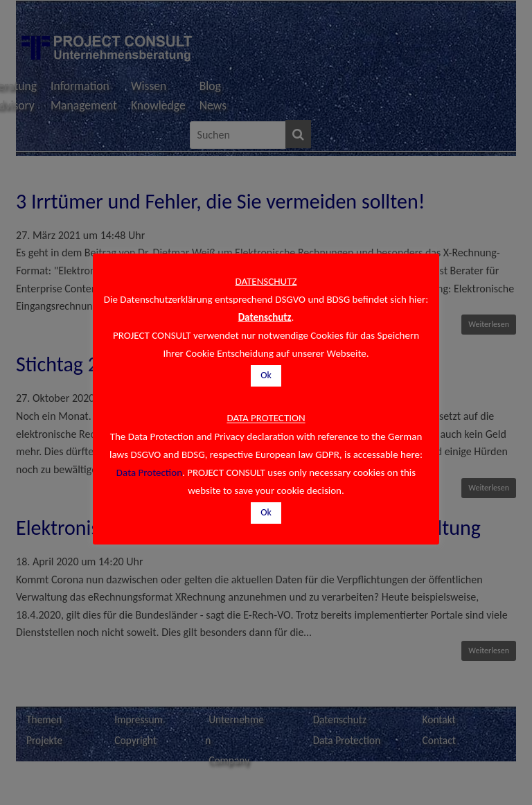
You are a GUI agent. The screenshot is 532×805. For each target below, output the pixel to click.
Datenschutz (265, 317)
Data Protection (149, 472)
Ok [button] (266, 375)
